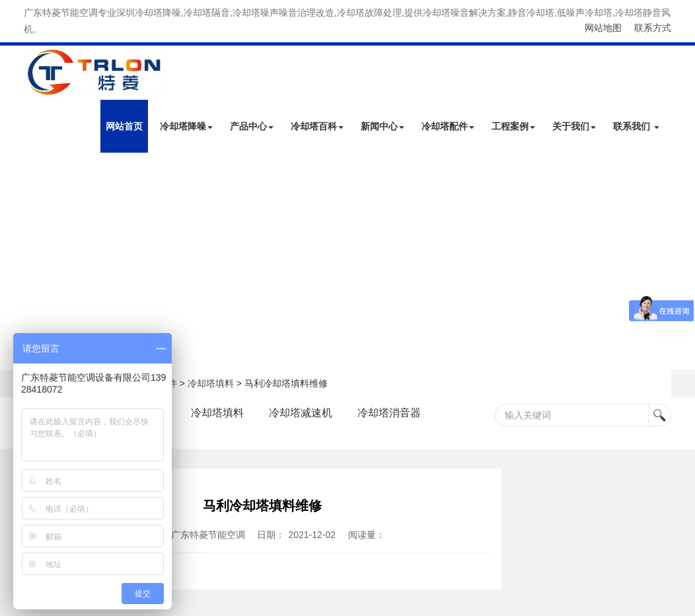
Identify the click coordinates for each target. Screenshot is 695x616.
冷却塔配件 (448, 126)
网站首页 (124, 126)
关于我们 (574, 126)
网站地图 (603, 28)
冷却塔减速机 (301, 413)
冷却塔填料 (211, 383)
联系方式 (653, 28)
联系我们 (636, 126)
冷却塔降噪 (186, 126)
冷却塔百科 (317, 126)
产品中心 (252, 126)
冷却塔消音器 (389, 413)
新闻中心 (383, 126)
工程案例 (513, 126)
